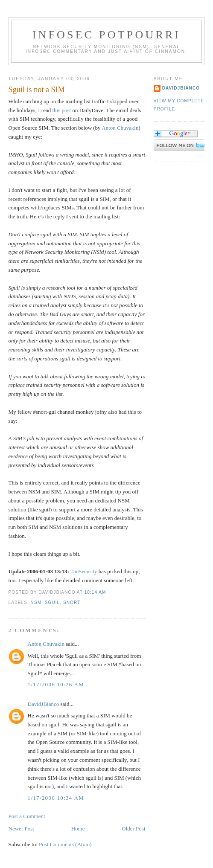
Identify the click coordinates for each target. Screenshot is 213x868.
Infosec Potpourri (107, 35)
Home (78, 829)
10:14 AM (95, 592)
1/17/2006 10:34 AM (56, 798)
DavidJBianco (44, 704)
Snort (72, 602)
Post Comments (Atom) (65, 844)
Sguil (52, 602)
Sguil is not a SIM (37, 90)
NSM (36, 602)
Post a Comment (27, 816)
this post (61, 110)
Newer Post (21, 829)
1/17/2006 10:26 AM (56, 684)
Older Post (133, 829)
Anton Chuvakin (120, 128)
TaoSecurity (84, 571)
